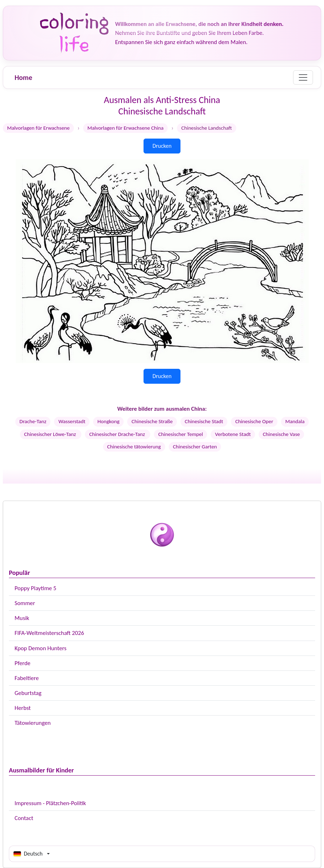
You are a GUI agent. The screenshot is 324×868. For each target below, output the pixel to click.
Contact (24, 818)
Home (23, 77)
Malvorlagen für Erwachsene (38, 128)
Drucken (162, 146)
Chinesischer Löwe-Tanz (51, 434)
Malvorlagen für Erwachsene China (125, 128)
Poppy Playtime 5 (35, 588)
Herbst (23, 708)
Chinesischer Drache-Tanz (118, 434)
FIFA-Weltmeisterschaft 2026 (49, 633)
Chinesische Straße (152, 421)
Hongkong (108, 421)
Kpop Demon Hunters (40, 648)
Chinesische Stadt (204, 421)
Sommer (25, 603)
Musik (22, 618)
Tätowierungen (33, 723)
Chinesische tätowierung (134, 447)
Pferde (23, 663)
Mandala (295, 421)
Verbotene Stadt (233, 434)
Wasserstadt (72, 421)
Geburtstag (28, 693)
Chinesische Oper (254, 421)
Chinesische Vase (281, 434)
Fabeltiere (27, 678)
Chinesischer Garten (195, 447)
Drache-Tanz (33, 421)
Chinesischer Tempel (180, 434)
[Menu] (303, 77)
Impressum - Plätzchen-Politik (50, 803)
